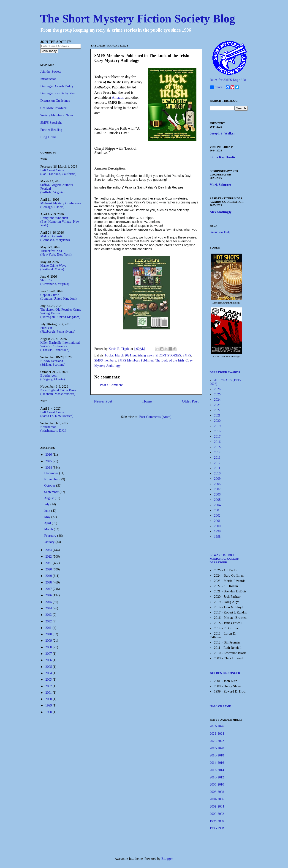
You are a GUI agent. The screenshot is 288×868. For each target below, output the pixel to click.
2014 (49, 608)
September (52, 492)
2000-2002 (217, 814)
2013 (49, 615)
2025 (49, 461)
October (50, 486)
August (49, 498)
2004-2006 (217, 799)
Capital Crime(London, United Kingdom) (58, 297)
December (52, 473)
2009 (49, 641)
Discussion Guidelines (55, 101)
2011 (49, 628)
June (48, 511)
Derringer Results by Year (58, 93)
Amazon (118, 97)
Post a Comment (111, 385)
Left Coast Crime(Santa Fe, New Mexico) (57, 414)
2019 (49, 576)
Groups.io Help (220, 232)
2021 (49, 563)
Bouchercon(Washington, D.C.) (53, 429)
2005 (49, 667)
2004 (49, 673)
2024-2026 (217, 726)
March (49, 529)
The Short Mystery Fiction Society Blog (138, 19)
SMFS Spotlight (51, 123)
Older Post (190, 401)
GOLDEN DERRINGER (225, 673)
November (52, 479)
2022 (49, 557)
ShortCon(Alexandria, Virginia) (55, 282)
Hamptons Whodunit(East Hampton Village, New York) (60, 222)
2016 (49, 595)
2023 (49, 550)
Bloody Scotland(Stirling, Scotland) (53, 363)
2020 (49, 569)
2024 (49, 468)
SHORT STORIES (168, 355)
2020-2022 (217, 741)
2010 (49, 634)
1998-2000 (217, 821)
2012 (49, 621)
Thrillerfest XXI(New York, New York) (56, 253)
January (50, 542)
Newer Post (103, 401)
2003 (49, 680)
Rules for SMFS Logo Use (228, 80)
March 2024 (123, 355)
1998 (49, 712)
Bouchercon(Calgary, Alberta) (53, 377)
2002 (49, 686)
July (47, 504)
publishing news (143, 355)
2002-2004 (217, 806)
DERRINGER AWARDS (225, 372)
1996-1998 (217, 828)
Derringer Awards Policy (57, 86)
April (48, 523)
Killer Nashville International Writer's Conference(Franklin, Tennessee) (60, 346)
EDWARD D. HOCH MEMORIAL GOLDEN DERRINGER (224, 559)
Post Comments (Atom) (155, 417)
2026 (49, 455)
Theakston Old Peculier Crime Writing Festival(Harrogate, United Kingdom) (61, 313)
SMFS (187, 355)
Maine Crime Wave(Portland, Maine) (53, 267)
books (109, 355)
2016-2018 (217, 755)
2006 (49, 660)
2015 (49, 602)
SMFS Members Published (136, 360)
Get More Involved (53, 108)
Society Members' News (57, 115)
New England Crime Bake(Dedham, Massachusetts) (58, 392)
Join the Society (51, 72)
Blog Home (48, 137)
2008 (49, 647)
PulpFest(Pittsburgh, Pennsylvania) (58, 330)
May (48, 517)
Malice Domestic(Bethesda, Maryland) (55, 238)
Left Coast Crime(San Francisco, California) (58, 172)
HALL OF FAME (220, 706)
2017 (49, 589)
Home (147, 401)
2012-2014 (217, 770)
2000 (49, 699)
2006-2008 (217, 792)
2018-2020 (217, 748)
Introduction (48, 79)
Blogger (167, 859)
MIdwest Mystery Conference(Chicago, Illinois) (61, 205)
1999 (49, 705)
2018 (49, 582)
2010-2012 (217, 777)
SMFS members (105, 360)
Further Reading (51, 130)
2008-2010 (217, 784)
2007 (49, 654)
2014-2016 (217, 763)
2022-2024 (217, 734)
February (51, 536)
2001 (49, 693)
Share (216, 87)
